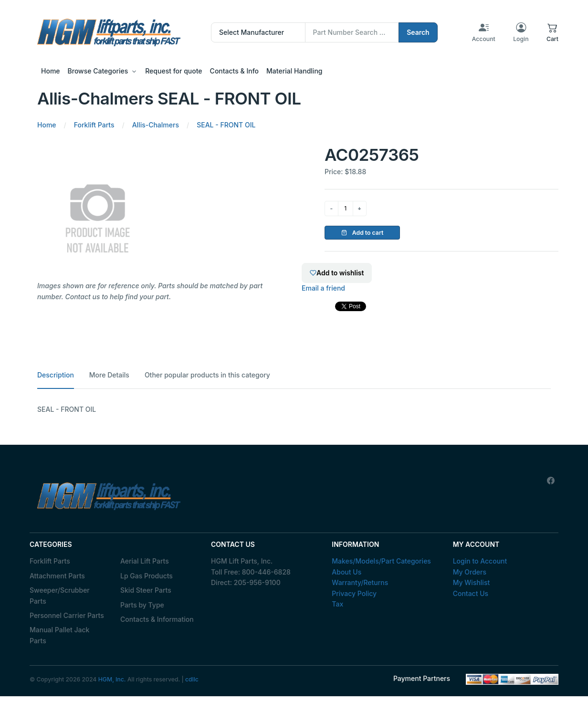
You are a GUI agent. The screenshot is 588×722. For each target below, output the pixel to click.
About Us (346, 572)
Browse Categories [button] (98, 71)
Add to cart (362, 233)
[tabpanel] (294, 409)
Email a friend (323, 288)
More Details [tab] (109, 375)
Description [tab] (56, 375)
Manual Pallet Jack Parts (59, 635)
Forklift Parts (50, 561)
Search (418, 32)
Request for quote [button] (173, 71)
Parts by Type (142, 605)
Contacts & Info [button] (234, 71)
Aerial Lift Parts (145, 561)
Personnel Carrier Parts (67, 615)
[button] (552, 32)
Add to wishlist (337, 273)
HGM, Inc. (112, 679)
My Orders (470, 572)
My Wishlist (472, 582)
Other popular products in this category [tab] (207, 375)
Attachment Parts (57, 576)
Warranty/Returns (360, 582)
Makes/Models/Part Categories (381, 561)
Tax (337, 604)
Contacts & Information (157, 619)
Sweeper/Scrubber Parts (60, 595)
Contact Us (471, 593)
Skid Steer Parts (146, 590)
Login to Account (480, 561)
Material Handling (294, 71)
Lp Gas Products (147, 576)
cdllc (192, 679)
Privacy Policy (354, 593)
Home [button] (51, 71)
